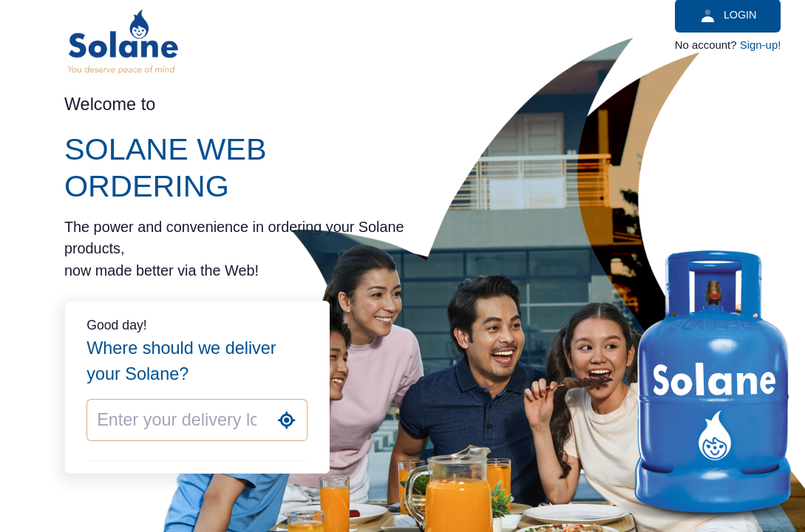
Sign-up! (761, 45)
